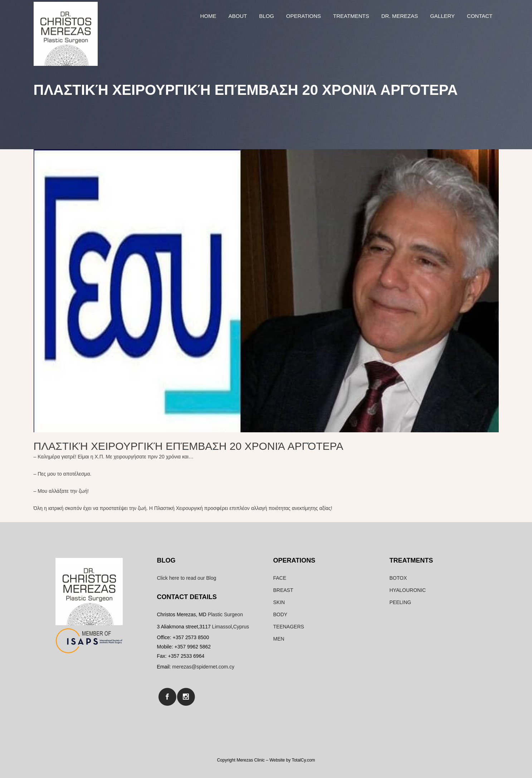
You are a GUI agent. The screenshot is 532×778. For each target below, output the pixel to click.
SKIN (279, 602)
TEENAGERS (289, 627)
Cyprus (241, 627)
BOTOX (398, 578)
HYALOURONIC (408, 590)
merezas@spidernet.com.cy (203, 667)
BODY (280, 614)
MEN (279, 639)
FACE (280, 578)
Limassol (222, 627)
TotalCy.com (303, 760)
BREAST (283, 590)
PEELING (401, 602)
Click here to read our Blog (187, 578)
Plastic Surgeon (225, 614)
